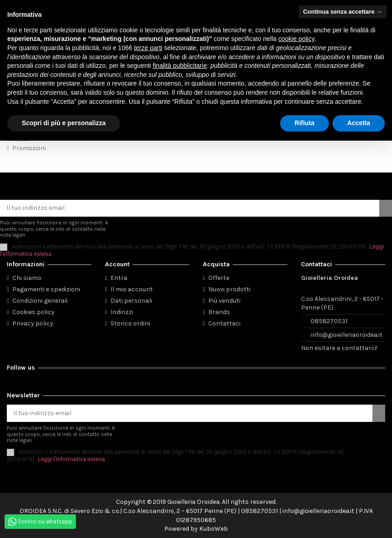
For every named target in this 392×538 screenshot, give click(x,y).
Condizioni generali (40, 301)
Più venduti (224, 301)
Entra (119, 278)
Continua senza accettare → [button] (343, 12)
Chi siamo (27, 278)
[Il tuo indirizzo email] (190, 208)
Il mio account (132, 289)
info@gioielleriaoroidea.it (347, 335)
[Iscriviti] (386, 208)
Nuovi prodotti (229, 289)
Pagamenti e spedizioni (46, 289)
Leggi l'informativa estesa (71, 459)
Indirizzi (122, 312)
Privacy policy (33, 323)
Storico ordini (130, 323)
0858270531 (329, 321)
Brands (219, 312)
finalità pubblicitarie (180, 66)
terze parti (148, 48)
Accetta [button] (359, 123)
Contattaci (224, 323)
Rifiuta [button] (305, 123)
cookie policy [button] (296, 39)
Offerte (219, 278)
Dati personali (131, 301)
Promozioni (29, 148)
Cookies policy (33, 312)
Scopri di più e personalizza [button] (64, 123)
